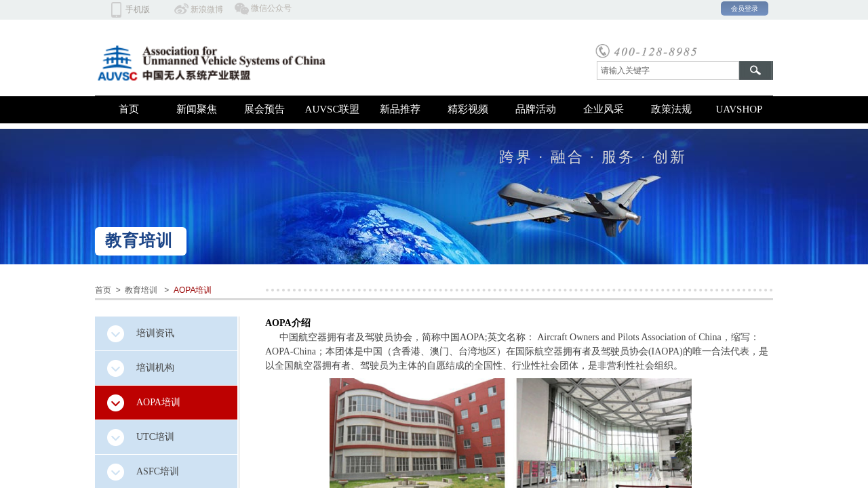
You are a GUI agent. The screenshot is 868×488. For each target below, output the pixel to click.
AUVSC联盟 (333, 109)
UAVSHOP (739, 109)
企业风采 (604, 109)
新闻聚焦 (197, 109)
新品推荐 (400, 109)
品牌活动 (536, 109)
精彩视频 (468, 109)
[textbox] (668, 70)
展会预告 (264, 109)
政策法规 (671, 109)
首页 (129, 109)
